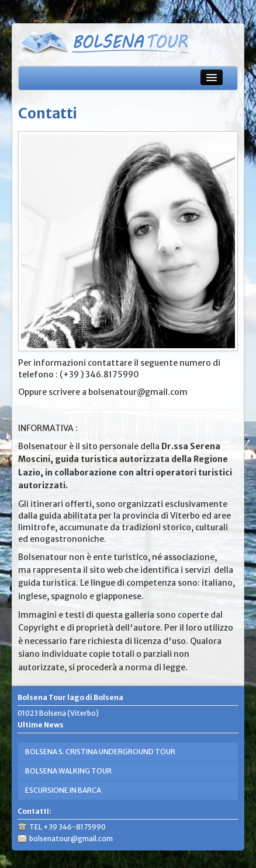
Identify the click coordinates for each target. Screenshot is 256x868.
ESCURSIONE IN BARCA (63, 790)
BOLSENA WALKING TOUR (68, 771)
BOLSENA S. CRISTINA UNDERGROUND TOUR (100, 752)
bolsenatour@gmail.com (71, 839)
